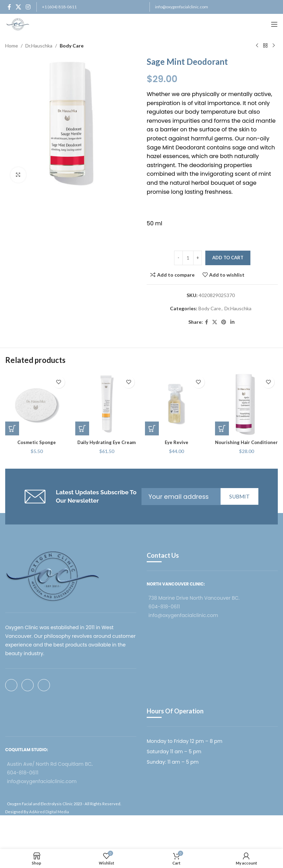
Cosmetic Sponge (37, 442)
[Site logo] (18, 24)
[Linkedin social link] (232, 322)
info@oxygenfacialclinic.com (182, 7)
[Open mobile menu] (274, 24)
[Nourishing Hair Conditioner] (247, 404)
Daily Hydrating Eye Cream (106, 442)
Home (12, 46)
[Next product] (274, 46)
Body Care (72, 46)
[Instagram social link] (28, 7)
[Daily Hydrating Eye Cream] (107, 404)
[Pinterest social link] (224, 322)
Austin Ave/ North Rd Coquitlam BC (49, 764)
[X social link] (18, 7)
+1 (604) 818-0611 (59, 7)
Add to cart (228, 258)
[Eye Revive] (177, 404)
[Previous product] (257, 46)
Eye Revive (176, 442)
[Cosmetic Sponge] (37, 404)
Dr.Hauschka (39, 46)
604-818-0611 (164, 607)
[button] (12, 428)
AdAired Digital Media (49, 812)
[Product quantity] (188, 258)
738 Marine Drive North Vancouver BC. (194, 598)
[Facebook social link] (9, 7)
